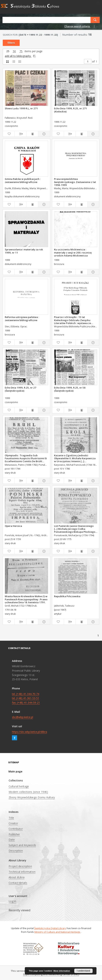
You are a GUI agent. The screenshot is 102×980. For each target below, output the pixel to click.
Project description (20, 866)
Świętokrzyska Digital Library (50, 928)
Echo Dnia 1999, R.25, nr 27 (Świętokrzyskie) (20, 389)
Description (16, 851)
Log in (12, 901)
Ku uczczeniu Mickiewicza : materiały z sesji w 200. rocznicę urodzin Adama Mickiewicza (73, 252)
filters (11, 43)
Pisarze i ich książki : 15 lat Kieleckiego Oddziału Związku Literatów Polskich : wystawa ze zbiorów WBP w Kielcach (73, 320)
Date (12, 840)
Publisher (14, 834)
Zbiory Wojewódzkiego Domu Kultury (32, 797)
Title (11, 818)
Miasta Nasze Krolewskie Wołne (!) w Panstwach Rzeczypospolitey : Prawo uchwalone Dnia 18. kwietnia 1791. (26, 599)
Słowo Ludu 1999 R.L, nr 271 (21, 108)
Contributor (16, 829)
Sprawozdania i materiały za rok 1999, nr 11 (24, 251)
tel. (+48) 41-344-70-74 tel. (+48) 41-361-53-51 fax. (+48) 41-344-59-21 (26, 698)
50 (14, 51)
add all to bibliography (20, 56)
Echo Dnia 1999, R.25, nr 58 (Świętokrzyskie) (70, 389)
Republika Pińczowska (67, 596)
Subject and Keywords (22, 845)
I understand (83, 971)
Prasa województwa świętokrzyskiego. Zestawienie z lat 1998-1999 (75, 182)
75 (21, 51)
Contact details (18, 883)
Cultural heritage (19, 786)
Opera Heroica (13, 526)
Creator (13, 823)
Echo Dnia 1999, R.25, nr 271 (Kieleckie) (70, 110)
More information (62, 971)
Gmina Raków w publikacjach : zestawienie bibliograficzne (23, 180)
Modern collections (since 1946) (28, 792)
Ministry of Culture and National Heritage (58, 932)
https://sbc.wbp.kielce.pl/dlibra (29, 732)
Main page (15, 771)
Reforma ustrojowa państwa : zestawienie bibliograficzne (22, 319)
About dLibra (17, 877)
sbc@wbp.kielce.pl (23, 717)
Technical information (22, 872)
